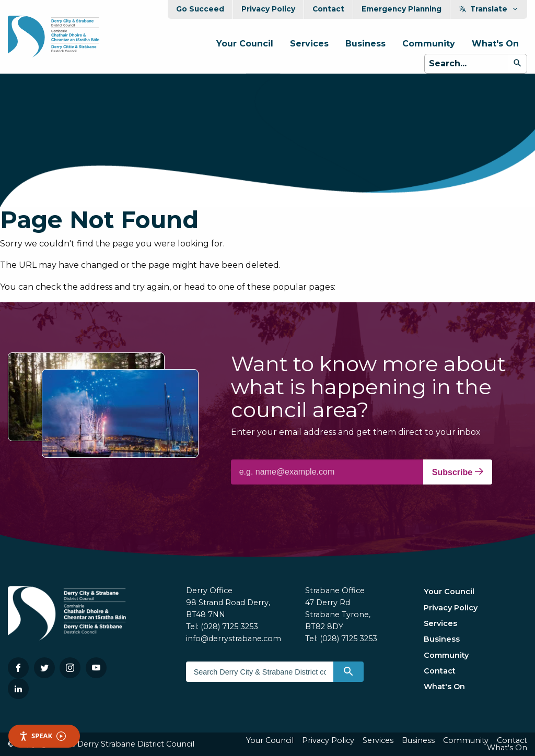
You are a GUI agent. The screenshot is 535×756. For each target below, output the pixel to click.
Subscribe (458, 472)
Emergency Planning (402, 9)
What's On (495, 44)
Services (309, 44)
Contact (328, 9)
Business (365, 44)
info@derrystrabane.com (234, 639)
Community (429, 44)
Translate (489, 9)
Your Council (245, 44)
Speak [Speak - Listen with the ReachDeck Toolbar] (42, 736)
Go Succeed (200, 9)
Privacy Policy (268, 9)
